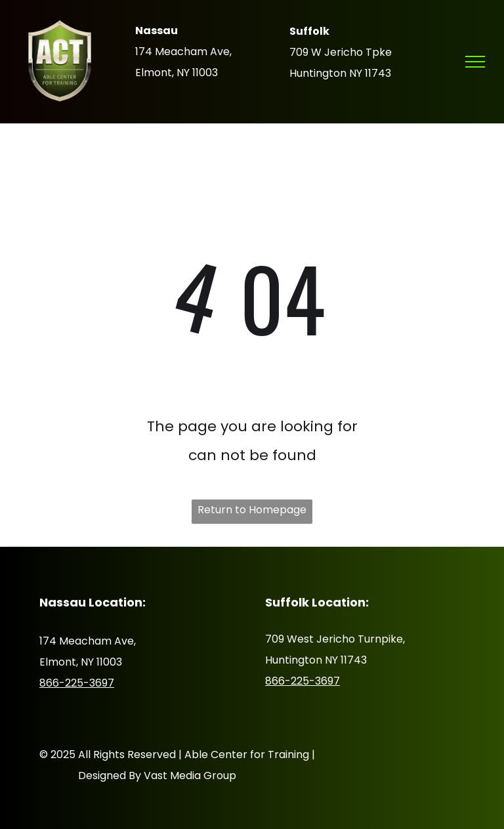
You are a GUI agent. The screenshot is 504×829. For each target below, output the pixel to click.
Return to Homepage (252, 510)
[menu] (475, 62)
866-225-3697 (77, 683)
